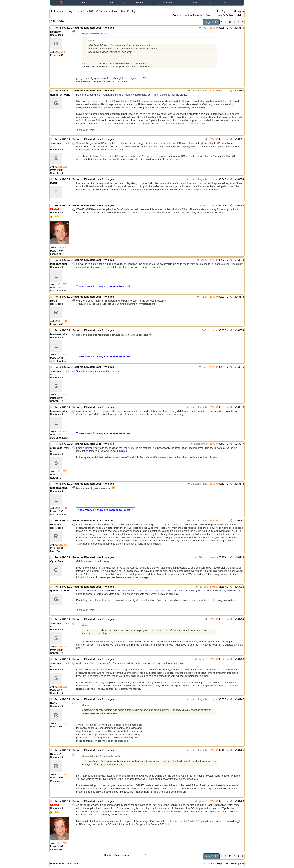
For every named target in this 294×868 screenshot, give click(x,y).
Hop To (108, 855)
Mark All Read (75, 863)
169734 (240, 619)
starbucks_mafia (197, 91)
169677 (240, 444)
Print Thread (57, 21)
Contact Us (208, 863)
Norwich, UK (57, 173)
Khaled (202, 260)
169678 (240, 484)
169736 (240, 659)
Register (168, 3)
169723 (240, 557)
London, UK (56, 254)
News (196, 3)
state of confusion (59, 291)
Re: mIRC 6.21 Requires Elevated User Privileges (84, 28)
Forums (58, 11)
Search (210, 15)
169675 (240, 367)
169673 (240, 297)
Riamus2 (201, 557)
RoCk (203, 28)
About (110, 3)
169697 (240, 521)
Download (139, 3)
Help (225, 3)
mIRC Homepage (234, 863)
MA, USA (55, 551)
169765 (240, 750)
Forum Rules (58, 863)
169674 (240, 330)
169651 (240, 139)
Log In (238, 11)
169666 (240, 205)
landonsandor (199, 444)
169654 (240, 179)
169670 (240, 260)
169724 (240, 587)
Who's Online (226, 15)
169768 (240, 801)
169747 (240, 699)
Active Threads (194, 15)
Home (82, 3)
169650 (240, 91)
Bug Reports (75, 11)
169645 (240, 28)
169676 (240, 407)
